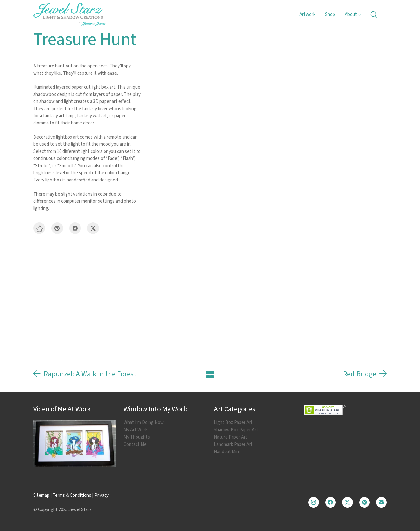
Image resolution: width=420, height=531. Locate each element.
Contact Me (135, 445)
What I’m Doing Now (144, 423)
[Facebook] (75, 228)
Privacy (102, 495)
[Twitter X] (93, 228)
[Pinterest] (57, 228)
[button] (39, 228)
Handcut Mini (227, 452)
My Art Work (136, 430)
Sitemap (41, 495)
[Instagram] (314, 503)
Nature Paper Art (231, 437)
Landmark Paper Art (233, 445)
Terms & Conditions (72, 495)
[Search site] (374, 15)
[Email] (381, 503)
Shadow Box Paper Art (236, 430)
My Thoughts (137, 437)
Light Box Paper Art (233, 423)
